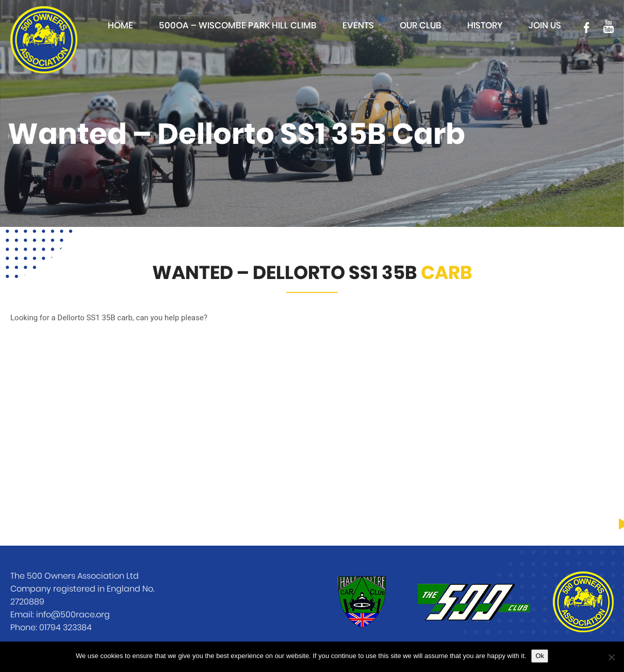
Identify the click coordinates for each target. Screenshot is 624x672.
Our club (421, 26)
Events (358, 26)
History (485, 26)
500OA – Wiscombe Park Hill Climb (238, 26)
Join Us (545, 26)
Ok (540, 656)
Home (120, 26)
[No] (611, 657)
